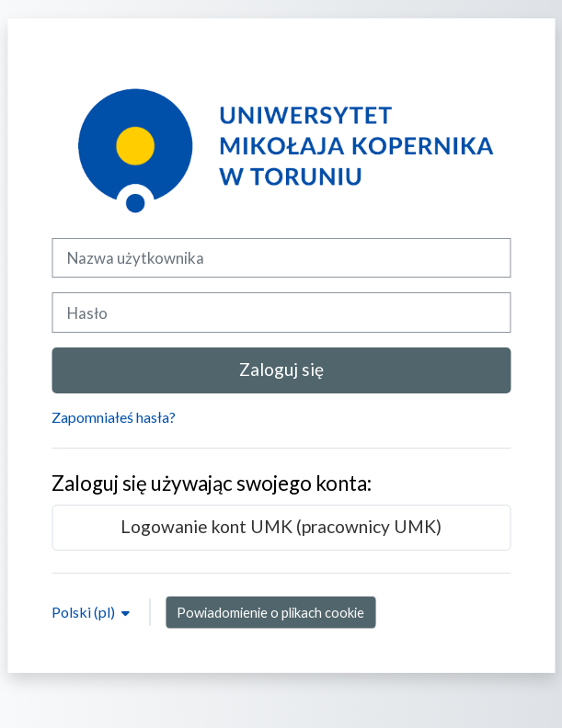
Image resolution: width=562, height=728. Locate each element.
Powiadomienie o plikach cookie (270, 612)
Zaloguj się (281, 369)
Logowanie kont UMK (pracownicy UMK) (281, 526)
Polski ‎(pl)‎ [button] (85, 612)
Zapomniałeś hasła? (114, 417)
